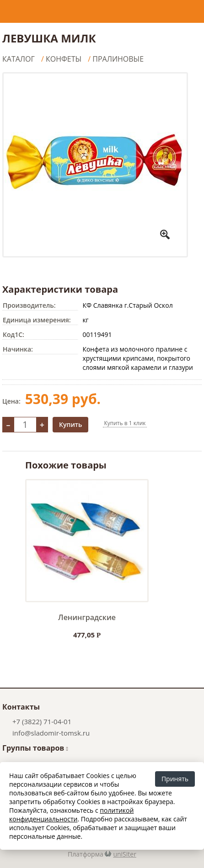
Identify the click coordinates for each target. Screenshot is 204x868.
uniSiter (125, 854)
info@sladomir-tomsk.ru (51, 733)
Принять (175, 779)
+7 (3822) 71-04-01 (42, 721)
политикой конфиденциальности (71, 815)
